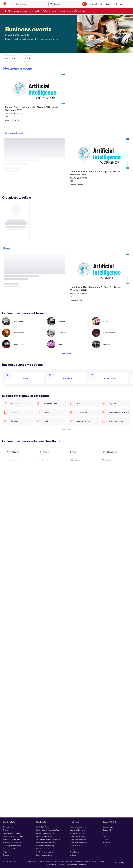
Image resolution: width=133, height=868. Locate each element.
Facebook (106, 836)
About (29, 861)
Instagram (106, 842)
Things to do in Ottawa (77, 836)
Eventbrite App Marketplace (13, 842)
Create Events (8, 827)
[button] (10, 58)
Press (55, 861)
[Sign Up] (119, 4)
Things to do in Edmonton (78, 842)
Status (88, 861)
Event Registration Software (13, 846)
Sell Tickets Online (43, 827)
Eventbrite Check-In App (12, 839)
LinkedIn (106, 839)
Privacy (102, 861)
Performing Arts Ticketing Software (48, 830)
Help (41, 861)
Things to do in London (77, 846)
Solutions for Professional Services (48, 839)
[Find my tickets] (96, 4)
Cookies (61, 864)
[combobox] (67, 4)
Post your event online (44, 855)
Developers (79, 861)
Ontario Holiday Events (77, 830)
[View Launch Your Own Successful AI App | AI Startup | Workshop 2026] (34, 89)
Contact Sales (108, 830)
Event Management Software (46, 842)
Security (69, 861)
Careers (47, 861)
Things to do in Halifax (77, 849)
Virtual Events (74, 852)
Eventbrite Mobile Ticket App (13, 836)
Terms (94, 861)
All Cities (73, 855)
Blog (35, 861)
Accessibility (51, 864)
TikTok (105, 846)
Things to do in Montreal (78, 839)
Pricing (6, 830)
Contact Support (109, 827)
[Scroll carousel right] (14, 134)
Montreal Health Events (78, 827)
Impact (62, 861)
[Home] (5, 4)
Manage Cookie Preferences (76, 864)
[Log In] (109, 4)
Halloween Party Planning (45, 846)
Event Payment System (44, 836)
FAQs (5, 852)
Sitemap (6, 855)
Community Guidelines (11, 849)
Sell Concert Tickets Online (46, 833)
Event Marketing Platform (12, 833)
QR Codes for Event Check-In (46, 852)
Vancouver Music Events (78, 833)
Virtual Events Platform (44, 849)
